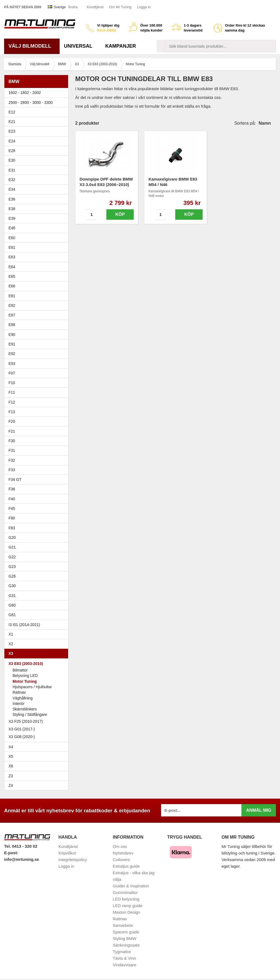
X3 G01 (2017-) (22, 729)
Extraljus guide (126, 866)
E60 (38, 238)
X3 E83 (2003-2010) (38, 664)
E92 (38, 354)
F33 (12, 470)
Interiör (19, 704)
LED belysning (126, 899)
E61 (38, 247)
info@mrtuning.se (22, 859)
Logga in (144, 7)
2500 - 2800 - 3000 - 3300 (38, 102)
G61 (12, 615)
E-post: (11, 853)
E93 (38, 364)
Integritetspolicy (73, 860)
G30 (12, 586)
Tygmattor (122, 952)
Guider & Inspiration (131, 886)
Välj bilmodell (32, 46)
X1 (38, 634)
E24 (38, 141)
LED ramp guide (128, 906)
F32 (12, 460)
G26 (12, 576)
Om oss (120, 846)
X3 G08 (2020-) (22, 737)
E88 (38, 325)
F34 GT (38, 479)
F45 (12, 508)
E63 (38, 257)
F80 (12, 518)
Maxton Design (127, 912)
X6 (11, 766)
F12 (38, 402)
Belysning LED (25, 676)
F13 (38, 412)
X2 (11, 644)
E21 (38, 122)
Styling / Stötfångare (30, 715)
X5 (38, 756)
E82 (38, 305)
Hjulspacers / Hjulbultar (32, 687)
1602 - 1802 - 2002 (38, 93)
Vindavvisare (125, 965)
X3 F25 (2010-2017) (26, 721)
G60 (12, 605)
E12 (38, 112)
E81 (38, 296)
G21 (12, 547)
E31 (12, 170)
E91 (38, 344)
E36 (38, 199)
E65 (38, 276)
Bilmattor (20, 670)
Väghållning (23, 698)
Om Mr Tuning (120, 7)
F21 (12, 431)
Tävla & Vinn (125, 958)
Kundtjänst (95, 7)
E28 (38, 151)
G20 (12, 538)
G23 (12, 567)
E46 (38, 228)
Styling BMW (125, 938)
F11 (38, 392)
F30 (38, 441)
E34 (38, 189)
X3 (38, 653)
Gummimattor (125, 892)
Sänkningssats (126, 945)
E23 (38, 131)
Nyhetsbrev (123, 853)
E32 (12, 180)
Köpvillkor (67, 853)
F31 (38, 450)
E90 (38, 335)
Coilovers (122, 860)
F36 (12, 489)
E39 (38, 218)
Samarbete (123, 925)
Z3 (38, 776)
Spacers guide (126, 932)
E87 (38, 315)
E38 (38, 209)
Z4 (38, 785)
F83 (12, 528)
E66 (38, 286)
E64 (38, 267)
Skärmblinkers (25, 709)
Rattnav (19, 692)
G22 (12, 557)
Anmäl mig (259, 810)
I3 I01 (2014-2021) (24, 625)
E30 (38, 160)
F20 (38, 421)
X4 (38, 747)
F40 (12, 499)
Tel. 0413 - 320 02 (21, 846)
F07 (38, 373)
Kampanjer (121, 46)
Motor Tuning (25, 681)
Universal (80, 46)
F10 (38, 383)
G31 (12, 596)
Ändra (73, 7)
